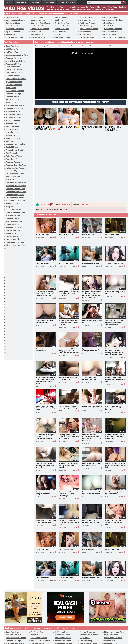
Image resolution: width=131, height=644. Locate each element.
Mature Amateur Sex (14, 221)
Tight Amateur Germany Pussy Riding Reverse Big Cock (45, 344)
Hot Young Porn (62, 17)
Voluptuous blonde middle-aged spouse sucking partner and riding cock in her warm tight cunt (92, 230)
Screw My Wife (86, 32)
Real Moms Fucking (88, 20)
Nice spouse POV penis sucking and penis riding (68, 343)
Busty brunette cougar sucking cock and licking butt (114, 458)
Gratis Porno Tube (13, 236)
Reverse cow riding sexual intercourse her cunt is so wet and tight (69, 429)
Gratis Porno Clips (14, 239)
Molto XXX (59, 34)
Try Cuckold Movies (63, 23)
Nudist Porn (11, 233)
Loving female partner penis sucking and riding (92, 343)
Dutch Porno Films (14, 230)
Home (8, 2)
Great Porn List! (13, 17)
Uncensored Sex (87, 17)
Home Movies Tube (66, 170)
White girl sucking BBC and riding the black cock (46, 457)
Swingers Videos (13, 23)
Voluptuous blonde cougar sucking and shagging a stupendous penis (115, 258)
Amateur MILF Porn (14, 227)
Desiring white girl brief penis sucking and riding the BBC (114, 344)
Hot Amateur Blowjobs (114, 20)
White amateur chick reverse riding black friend (92, 457)
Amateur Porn (36, 32)
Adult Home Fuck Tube (15, 212)
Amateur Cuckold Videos (115, 37)
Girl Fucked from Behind (114, 199)
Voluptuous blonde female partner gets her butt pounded (68, 401)
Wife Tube (10, 180)
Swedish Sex (110, 26)
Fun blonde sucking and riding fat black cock (45, 428)
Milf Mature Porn (37, 17)
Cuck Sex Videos (62, 20)
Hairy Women (11, 207)
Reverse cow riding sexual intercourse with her (92, 400)
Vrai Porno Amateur (88, 23)
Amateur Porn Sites (63, 26)
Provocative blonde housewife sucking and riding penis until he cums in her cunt (92, 373)
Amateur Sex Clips (38, 26)
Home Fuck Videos (43, 170)
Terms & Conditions (75, 632)
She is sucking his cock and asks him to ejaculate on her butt (115, 401)
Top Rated (35, 2)
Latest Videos (21, 2)
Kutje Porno (109, 23)
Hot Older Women (13, 224)
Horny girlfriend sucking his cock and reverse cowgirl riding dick (69, 229)
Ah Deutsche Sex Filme (16, 245)
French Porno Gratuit (15, 37)
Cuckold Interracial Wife (16, 192)
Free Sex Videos (42, 628)
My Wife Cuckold (13, 32)
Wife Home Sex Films (113, 29)
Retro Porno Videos (63, 37)
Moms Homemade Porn (16, 20)
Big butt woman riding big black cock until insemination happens (45, 372)
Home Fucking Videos (15, 195)
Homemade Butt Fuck (15, 242)
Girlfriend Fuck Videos (15, 198)
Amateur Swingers (112, 17)
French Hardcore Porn (90, 170)
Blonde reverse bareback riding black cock (68, 314)
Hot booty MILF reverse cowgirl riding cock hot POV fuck (115, 315)
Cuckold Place (110, 34)
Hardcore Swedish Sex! (40, 576)
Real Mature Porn (38, 37)
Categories (72, 628)
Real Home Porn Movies (40, 23)
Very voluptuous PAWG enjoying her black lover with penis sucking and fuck (69, 286)
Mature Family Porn (112, 170)
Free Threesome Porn (15, 174)
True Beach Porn (62, 29)
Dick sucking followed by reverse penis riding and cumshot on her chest (45, 229)
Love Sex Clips (12, 171)
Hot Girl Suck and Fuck (91, 199)
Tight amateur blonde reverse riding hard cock (91, 314)
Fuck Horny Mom (87, 37)
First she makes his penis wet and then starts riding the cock (45, 401)
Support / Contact (55, 632)
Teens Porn (11, 34)
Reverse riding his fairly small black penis (45, 257)
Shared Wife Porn (13, 215)
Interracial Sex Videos (15, 29)
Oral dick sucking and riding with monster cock (115, 428)
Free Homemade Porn (87, 628)
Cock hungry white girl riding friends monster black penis (69, 458)
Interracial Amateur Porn (16, 186)
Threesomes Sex (13, 177)
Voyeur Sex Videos (14, 210)
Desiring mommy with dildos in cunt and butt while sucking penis (69, 372)
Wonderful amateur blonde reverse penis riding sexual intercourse (69, 258)
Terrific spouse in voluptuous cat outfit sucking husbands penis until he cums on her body (115, 287)
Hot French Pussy (42, 199)
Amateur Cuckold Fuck (15, 189)
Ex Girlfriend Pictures (67, 199)
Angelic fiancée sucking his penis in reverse (46, 285)
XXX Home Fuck (62, 32)
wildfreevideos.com (69, 637)
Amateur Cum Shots (14, 218)
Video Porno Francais (15, 26)
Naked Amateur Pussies (16, 168)
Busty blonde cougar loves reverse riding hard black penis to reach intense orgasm (46, 316)
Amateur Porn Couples (89, 34)
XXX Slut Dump (86, 26)
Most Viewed (49, 2)
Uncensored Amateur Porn (17, 55)
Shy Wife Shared (111, 32)
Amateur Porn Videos (67, 2)
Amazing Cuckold (38, 34)
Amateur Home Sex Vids (16, 165)
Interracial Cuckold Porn (16, 201)
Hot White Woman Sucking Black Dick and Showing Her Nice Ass (115, 372)
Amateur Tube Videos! (40, 29)
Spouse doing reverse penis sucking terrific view (92, 285)
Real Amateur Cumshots (16, 183)
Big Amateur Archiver (15, 204)
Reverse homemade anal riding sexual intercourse (91, 428)
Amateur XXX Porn (38, 20)
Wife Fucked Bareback (89, 29)
